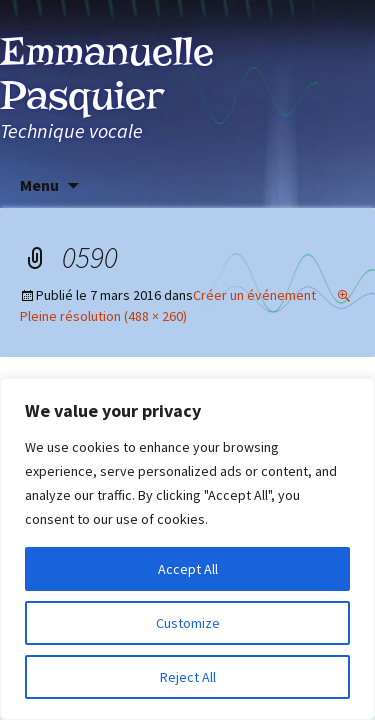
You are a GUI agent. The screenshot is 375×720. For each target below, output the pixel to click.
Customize (188, 623)
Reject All (188, 677)
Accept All (188, 569)
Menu (39, 185)
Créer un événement (254, 295)
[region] (187, 549)
